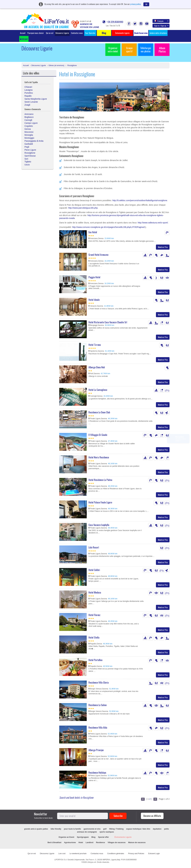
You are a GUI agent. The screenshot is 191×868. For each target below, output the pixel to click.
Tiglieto (28, 162)
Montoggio (29, 138)
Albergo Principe (96, 750)
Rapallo (28, 96)
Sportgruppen (83, 837)
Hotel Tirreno (95, 345)
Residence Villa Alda (98, 728)
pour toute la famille (72, 829)
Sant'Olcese (30, 156)
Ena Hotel (93, 232)
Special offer (103, 837)
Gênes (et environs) (56, 65)
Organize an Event (66, 837)
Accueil (23, 33)
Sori (26, 159)
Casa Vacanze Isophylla (99, 525)
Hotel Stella (94, 637)
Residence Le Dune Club (99, 412)
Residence (100, 843)
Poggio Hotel (94, 277)
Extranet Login (154, 854)
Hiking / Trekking (116, 829)
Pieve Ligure (30, 150)
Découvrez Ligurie (62, 33)
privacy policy (135, 4)
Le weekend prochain (78, 854)
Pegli (27, 147)
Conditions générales (116, 854)
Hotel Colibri (94, 570)
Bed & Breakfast (55, 843)
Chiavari (28, 87)
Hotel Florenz (94, 615)
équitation (157, 829)
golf (105, 829)
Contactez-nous (77, 33)
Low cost (62, 854)
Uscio (27, 165)
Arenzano (29, 114)
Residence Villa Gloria (99, 683)
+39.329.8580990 (113, 22)
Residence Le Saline (98, 705)
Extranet (24, 39)
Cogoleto (29, 126)
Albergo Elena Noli (97, 367)
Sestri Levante (31, 102)
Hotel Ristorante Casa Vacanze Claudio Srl (108, 322)
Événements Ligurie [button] (122, 33)
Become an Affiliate (152, 816)
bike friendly (56, 829)
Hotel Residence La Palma (100, 480)
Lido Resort (94, 547)
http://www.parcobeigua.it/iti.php (83, 208)
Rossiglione (72, 65)
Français (161, 21)
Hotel (81, 843)
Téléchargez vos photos (146, 50)
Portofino (29, 93)
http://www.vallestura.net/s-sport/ (153, 223)
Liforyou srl (92, 862)
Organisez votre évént (113, 50)
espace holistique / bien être (138, 829)
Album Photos (162, 50)
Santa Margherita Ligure (36, 99)
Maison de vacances (137, 843)
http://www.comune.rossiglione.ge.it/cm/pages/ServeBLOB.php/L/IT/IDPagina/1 (109, 227)
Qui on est (50, 33)
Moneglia (29, 135)
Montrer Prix (163, 247)
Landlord (89, 843)
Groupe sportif (129, 50)
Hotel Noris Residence (99, 457)
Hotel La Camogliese (98, 390)
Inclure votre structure (158, 33)
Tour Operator (90, 33)
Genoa (28, 129)
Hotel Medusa (95, 592)
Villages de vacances (117, 843)
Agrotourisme (70, 843)
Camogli (28, 120)
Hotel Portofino (95, 660)
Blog (93, 837)
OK (146, 4)
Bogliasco (29, 117)
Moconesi (29, 132)
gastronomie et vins (92, 829)
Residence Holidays (97, 773)
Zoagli (27, 105)
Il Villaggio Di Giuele (98, 435)
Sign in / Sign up (161, 26)
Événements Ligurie (123, 837)
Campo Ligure (31, 123)
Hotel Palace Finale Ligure (100, 502)
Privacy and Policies (136, 854)
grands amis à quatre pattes (36, 829)
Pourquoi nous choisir (36, 33)
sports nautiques (107, 832)
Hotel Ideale (94, 300)
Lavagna (29, 90)
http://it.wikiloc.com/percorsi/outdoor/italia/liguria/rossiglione (140, 200)
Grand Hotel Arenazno (98, 255)
